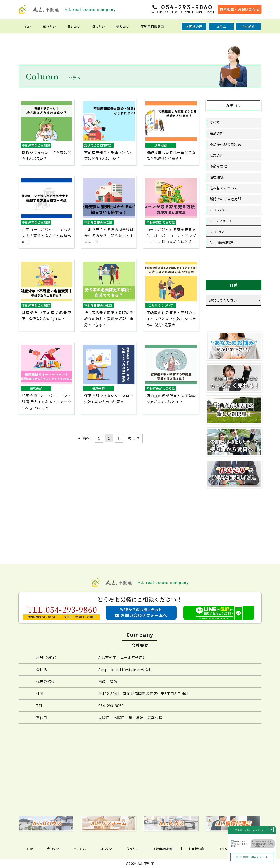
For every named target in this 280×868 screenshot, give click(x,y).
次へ (131, 438)
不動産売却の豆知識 (225, 144)
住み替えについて (224, 188)
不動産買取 (218, 166)
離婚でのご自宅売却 (225, 199)
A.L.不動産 (146, 863)
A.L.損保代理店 (221, 243)
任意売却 (217, 155)
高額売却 (217, 133)
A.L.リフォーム (221, 221)
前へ (86, 438)
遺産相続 (217, 177)
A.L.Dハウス (219, 210)
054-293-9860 (111, 706)
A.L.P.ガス (217, 232)
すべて (215, 122)
